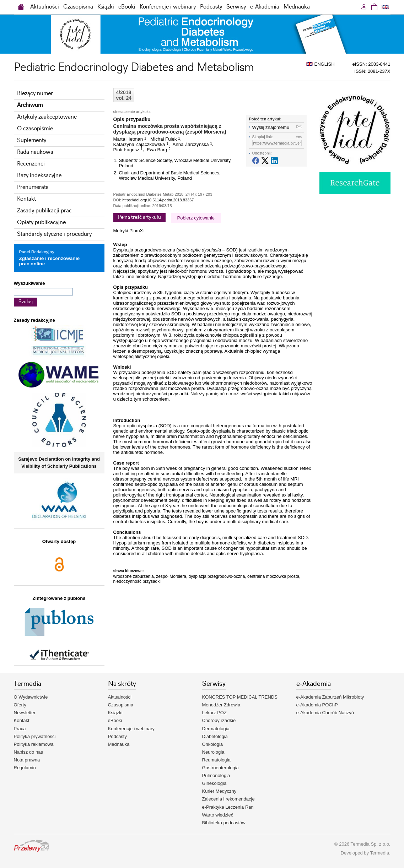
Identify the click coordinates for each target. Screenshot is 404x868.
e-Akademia (265, 7)
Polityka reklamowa (34, 744)
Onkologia (213, 744)
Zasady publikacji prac (44, 211)
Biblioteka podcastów (224, 823)
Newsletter (25, 713)
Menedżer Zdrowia (221, 705)
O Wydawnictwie (31, 697)
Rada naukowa (35, 152)
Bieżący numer (35, 94)
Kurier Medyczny (219, 791)
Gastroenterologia (220, 768)
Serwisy (236, 7)
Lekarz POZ (214, 713)
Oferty (20, 705)
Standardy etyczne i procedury (54, 234)
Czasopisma (78, 7)
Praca (20, 729)
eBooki (127, 7)
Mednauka (297, 7)
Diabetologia (215, 736)
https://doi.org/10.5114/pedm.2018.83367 (158, 200)
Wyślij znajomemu (271, 127)
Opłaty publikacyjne (41, 223)
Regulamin (25, 768)
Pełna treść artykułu (139, 217)
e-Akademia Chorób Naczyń (325, 713)
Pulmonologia (216, 775)
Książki (106, 7)
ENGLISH (320, 64)
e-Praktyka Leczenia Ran (228, 807)
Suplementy (32, 140)
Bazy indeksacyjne (39, 176)
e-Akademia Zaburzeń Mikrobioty (330, 697)
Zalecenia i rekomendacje (228, 799)
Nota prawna (27, 760)
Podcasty (211, 7)
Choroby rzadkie (219, 720)
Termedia (379, 853)
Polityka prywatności (35, 736)
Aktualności (45, 7)
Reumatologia (216, 760)
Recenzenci (31, 164)
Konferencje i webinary (168, 7)
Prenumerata (33, 187)
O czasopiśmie (35, 129)
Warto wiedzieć (218, 815)
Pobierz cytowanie (196, 218)
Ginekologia (214, 783)
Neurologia (213, 752)
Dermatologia (216, 729)
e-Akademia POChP (317, 705)
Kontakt (26, 199)
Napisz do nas (28, 752)
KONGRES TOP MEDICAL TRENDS (240, 697)
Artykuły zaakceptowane (47, 117)
